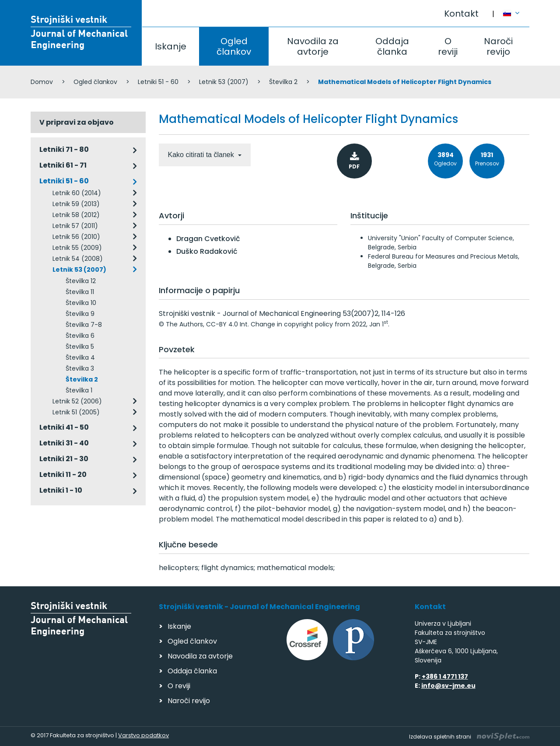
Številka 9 (80, 314)
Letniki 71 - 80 (64, 149)
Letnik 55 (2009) (77, 248)
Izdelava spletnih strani (469, 737)
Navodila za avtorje (313, 46)
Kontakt (461, 14)
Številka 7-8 (84, 325)
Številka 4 (80, 357)
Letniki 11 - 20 (63, 475)
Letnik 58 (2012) (76, 215)
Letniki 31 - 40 (64, 443)
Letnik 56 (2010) (76, 237)
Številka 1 (79, 390)
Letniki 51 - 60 (158, 82)
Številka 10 (81, 303)
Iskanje (171, 46)
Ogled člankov (234, 46)
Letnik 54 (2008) (78, 259)
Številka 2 (283, 82)
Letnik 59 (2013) (76, 204)
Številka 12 (81, 281)
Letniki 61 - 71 (63, 165)
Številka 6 (80, 336)
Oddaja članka (392, 46)
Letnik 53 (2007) (224, 82)
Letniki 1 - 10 (61, 490)
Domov (42, 82)
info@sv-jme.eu (448, 686)
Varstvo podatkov (143, 735)
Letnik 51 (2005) (76, 412)
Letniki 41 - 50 (64, 427)
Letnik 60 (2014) (77, 193)
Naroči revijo (498, 46)
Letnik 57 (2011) (75, 226)
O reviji (448, 46)
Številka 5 (80, 347)
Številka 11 (80, 292)
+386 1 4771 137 (445, 676)
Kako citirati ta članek (202, 155)
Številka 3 (80, 368)
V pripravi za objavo (77, 122)
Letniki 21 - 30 (64, 459)
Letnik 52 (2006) (77, 401)
